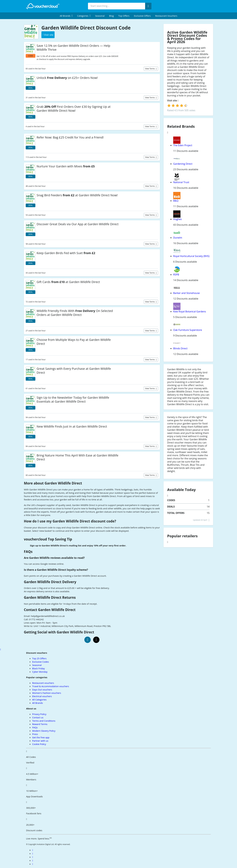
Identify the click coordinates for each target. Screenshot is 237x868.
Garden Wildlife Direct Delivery (50, 582)
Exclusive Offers (142, 16)
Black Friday (38, 668)
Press (35, 734)
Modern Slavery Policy (44, 731)
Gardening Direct (183, 164)
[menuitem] (66, 16)
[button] (66, 16)
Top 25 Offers (39, 658)
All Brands (38, 703)
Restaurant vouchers (166, 16)
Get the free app (41, 737)
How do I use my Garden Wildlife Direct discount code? (70, 521)
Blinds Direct (180, 348)
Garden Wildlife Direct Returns (50, 597)
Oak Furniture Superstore (188, 330)
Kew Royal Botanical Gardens (190, 311)
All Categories (39, 700)
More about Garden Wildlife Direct (53, 483)
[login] (177, 105)
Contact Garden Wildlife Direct (50, 610)
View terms (150, 69)
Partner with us (40, 741)
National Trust (181, 182)
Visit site (173, 101)
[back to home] (43, 6)
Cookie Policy (39, 744)
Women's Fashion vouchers (47, 693)
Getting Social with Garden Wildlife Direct (59, 632)
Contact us (38, 717)
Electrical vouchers (42, 696)
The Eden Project (183, 145)
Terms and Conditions (44, 721)
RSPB (176, 275)
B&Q (176, 201)
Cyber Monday (40, 672)
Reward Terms (40, 724)
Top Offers (124, 16)
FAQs (28, 552)
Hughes (178, 219)
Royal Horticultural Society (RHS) (191, 256)
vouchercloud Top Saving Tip (48, 539)
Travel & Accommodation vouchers (51, 686)
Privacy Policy (39, 714)
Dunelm (178, 238)
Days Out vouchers (42, 690)
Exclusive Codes (41, 662)
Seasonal (100, 16)
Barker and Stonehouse (186, 293)
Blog (111, 16)
